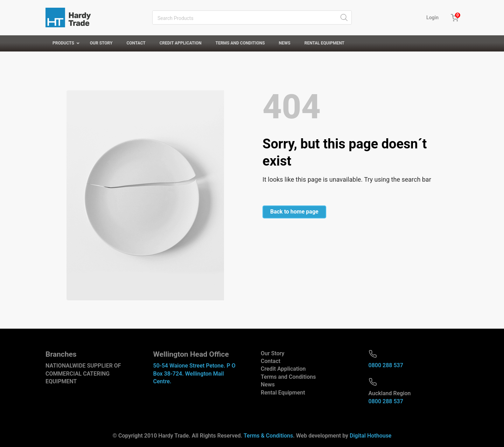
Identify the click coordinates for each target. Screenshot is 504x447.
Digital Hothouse (370, 436)
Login (432, 18)
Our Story (273, 353)
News (268, 385)
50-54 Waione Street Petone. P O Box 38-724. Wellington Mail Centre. (194, 373)
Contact (271, 361)
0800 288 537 (386, 365)
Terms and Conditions (288, 377)
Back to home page (294, 212)
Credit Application (283, 369)
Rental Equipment (283, 393)
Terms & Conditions (268, 436)
